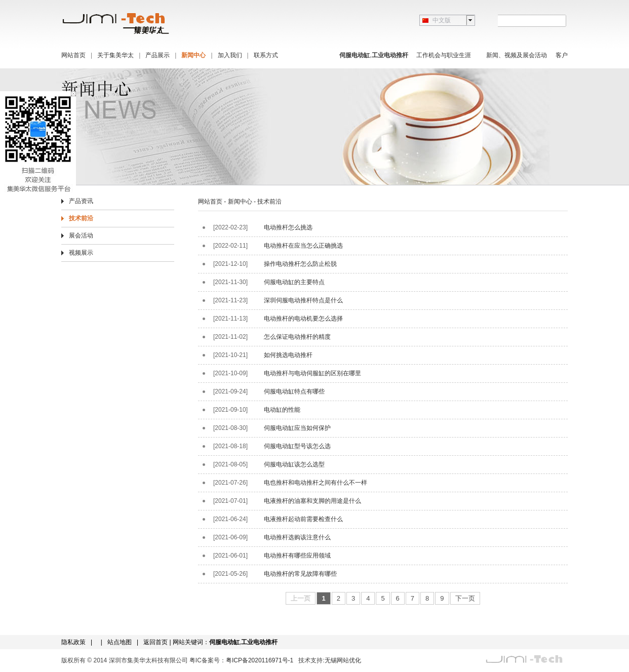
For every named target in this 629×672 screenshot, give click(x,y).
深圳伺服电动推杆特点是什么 (303, 300)
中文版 (442, 20)
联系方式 (266, 55)
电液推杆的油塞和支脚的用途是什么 (312, 501)
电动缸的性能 (282, 410)
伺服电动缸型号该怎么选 (297, 446)
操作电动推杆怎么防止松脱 (300, 264)
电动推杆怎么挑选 (288, 227)
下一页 (465, 598)
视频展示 (81, 253)
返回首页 (155, 642)
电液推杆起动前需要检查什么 (303, 519)
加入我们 (230, 55)
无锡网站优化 (343, 660)
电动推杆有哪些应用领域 (297, 556)
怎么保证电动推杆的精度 (297, 337)
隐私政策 (73, 642)
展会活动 (81, 235)
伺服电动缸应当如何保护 (297, 428)
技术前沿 (81, 218)
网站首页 (73, 55)
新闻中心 (193, 55)
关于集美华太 (115, 55)
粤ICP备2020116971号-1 (260, 660)
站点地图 (120, 642)
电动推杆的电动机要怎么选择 (303, 319)
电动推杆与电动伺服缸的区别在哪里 (312, 373)
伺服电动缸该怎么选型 (294, 464)
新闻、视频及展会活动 (517, 55)
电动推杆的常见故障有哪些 (300, 574)
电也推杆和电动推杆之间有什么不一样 (316, 483)
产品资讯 (81, 201)
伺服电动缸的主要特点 (294, 282)
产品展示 (158, 55)
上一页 (301, 598)
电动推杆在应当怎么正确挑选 (303, 246)
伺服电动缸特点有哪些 (294, 391)
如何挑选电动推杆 (288, 355)
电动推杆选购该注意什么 (297, 537)
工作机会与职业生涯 (444, 55)
